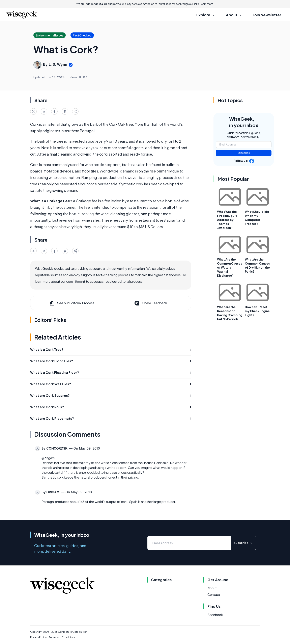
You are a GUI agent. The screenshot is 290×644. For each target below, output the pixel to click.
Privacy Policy (38, 637)
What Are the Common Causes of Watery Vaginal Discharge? (230, 267)
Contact (214, 595)
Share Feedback (150, 303)
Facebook (215, 615)
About (212, 588)
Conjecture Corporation (73, 632)
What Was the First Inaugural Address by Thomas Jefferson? (228, 220)
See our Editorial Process (71, 303)
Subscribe (244, 153)
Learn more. (207, 4)
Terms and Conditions (62, 637)
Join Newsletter (267, 15)
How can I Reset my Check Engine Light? (257, 311)
